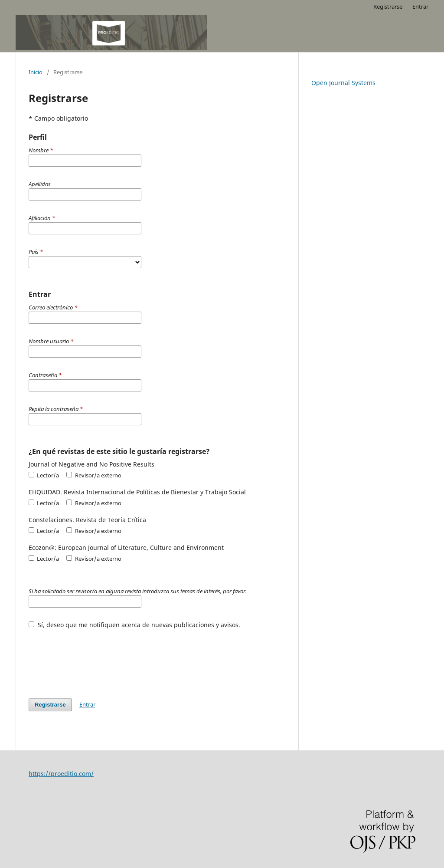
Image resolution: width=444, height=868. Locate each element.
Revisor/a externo (94, 475)
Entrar (420, 7)
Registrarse (388, 7)
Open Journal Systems (343, 83)
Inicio (36, 72)
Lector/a (44, 475)
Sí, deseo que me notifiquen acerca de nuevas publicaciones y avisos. (134, 625)
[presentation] (95, 659)
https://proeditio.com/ (61, 774)
